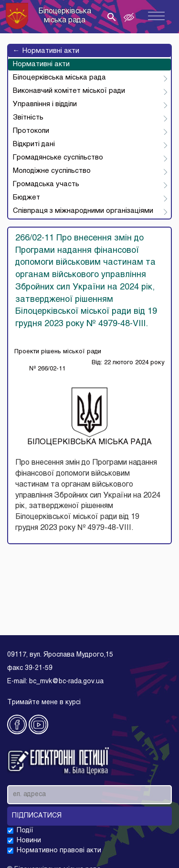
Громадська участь (46, 184)
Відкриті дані (34, 144)
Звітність (28, 118)
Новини (29, 841)
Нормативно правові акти (59, 851)
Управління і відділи (45, 104)
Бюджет (26, 198)
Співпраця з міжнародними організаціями (83, 211)
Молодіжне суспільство (52, 171)
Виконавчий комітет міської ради (69, 91)
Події (25, 831)
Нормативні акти (46, 51)
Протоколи (31, 131)
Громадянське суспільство (58, 158)
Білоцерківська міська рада (59, 78)
